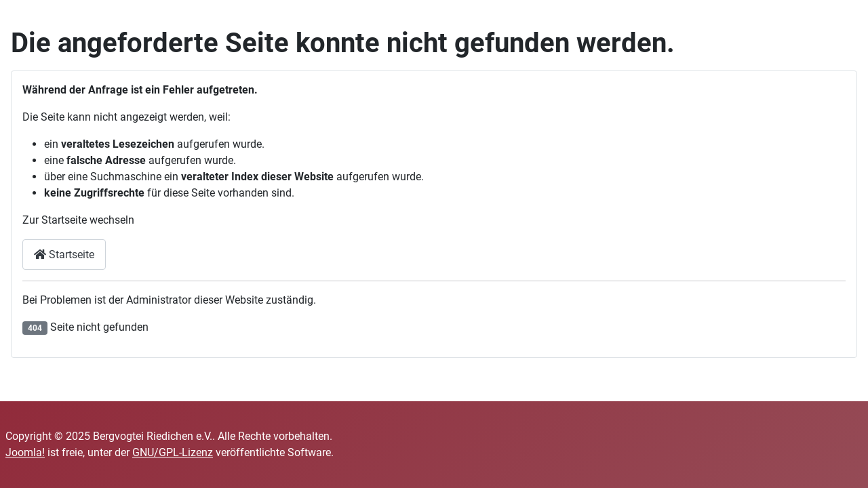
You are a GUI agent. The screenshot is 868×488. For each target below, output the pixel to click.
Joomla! (25, 452)
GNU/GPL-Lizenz (173, 452)
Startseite (64, 255)
